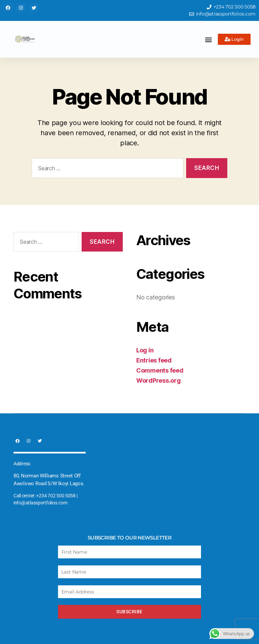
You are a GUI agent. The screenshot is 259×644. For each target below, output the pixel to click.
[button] (208, 39)
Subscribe (129, 612)
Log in (145, 350)
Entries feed (154, 360)
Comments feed (160, 370)
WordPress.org (159, 380)
